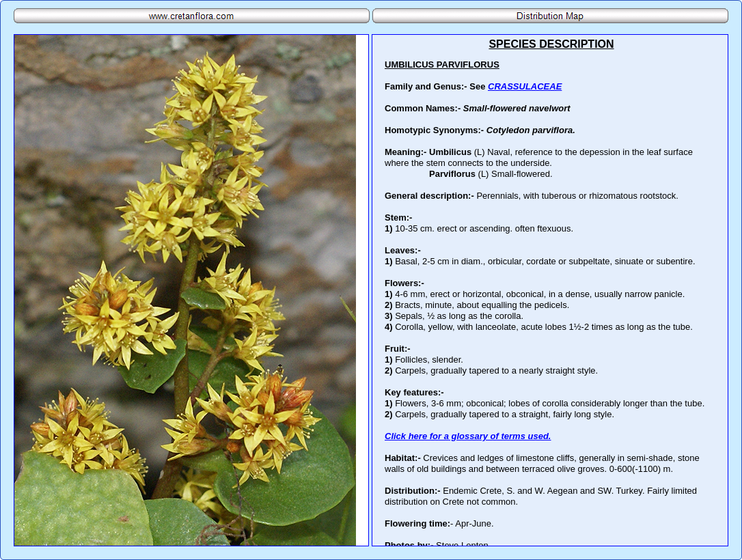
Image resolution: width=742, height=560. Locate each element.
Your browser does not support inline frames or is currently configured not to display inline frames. (550, 290)
